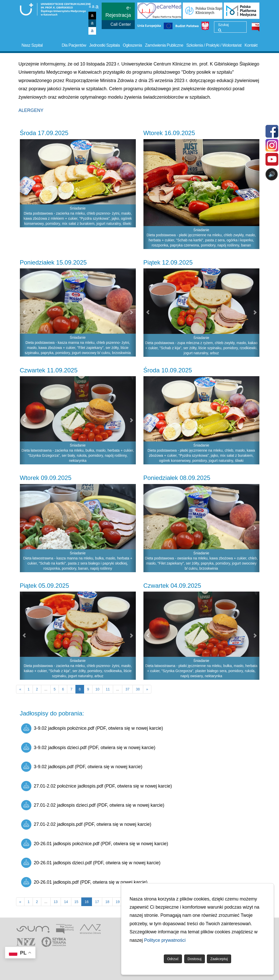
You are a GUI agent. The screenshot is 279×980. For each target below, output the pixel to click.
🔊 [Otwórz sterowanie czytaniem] (272, 174)
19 (118, 902)
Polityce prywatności (165, 940)
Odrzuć (173, 959)
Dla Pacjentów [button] (74, 45)
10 (98, 689)
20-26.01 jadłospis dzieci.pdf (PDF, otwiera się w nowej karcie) (91, 863)
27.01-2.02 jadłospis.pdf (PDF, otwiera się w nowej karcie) (86, 825)
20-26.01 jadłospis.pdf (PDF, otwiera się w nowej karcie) (84, 882)
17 (97, 902)
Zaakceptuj (219, 959)
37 (127, 689)
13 (56, 902)
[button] (23, 183)
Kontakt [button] (251, 45)
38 (138, 689)
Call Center (121, 24)
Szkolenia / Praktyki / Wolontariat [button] (214, 45)
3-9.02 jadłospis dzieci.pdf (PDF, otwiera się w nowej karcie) (88, 748)
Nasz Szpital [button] (32, 45)
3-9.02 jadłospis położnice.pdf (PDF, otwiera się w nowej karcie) (92, 728)
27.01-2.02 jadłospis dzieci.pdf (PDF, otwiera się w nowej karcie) (93, 805)
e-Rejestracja (118, 11)
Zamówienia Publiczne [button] (164, 45)
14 (66, 902)
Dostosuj (194, 959)
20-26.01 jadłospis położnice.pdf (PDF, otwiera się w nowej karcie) (95, 844)
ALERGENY (31, 110)
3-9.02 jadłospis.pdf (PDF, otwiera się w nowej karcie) (82, 767)
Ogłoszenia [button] (132, 45)
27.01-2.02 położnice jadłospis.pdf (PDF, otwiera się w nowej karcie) (97, 786)
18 (107, 902)
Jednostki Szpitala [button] (104, 45)
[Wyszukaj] (220, 30)
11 (108, 689)
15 (76, 902)
